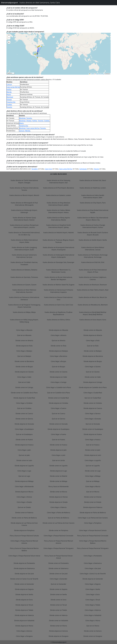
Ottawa (9, 100)
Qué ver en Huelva (58, 440)
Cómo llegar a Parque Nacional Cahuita (93, 530)
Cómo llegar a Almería (58, 335)
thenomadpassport (10, 3)
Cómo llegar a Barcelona (59, 356)
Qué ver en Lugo (24, 476)
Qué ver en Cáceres (93, 372)
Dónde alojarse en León (93, 455)
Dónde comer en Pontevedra (58, 563)
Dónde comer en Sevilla (58, 594)
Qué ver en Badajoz (24, 356)
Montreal (10, 97)
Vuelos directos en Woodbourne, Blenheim (93, 305)
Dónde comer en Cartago (24, 387)
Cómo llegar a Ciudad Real (93, 393)
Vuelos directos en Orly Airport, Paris (93, 203)
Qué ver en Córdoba (24, 408)
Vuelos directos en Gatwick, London (58, 195)
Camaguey (83, 169)
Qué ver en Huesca (93, 445)
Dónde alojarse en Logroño (24, 466)
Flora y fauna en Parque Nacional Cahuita (24, 536)
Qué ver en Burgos (58, 367)
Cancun (9, 84)
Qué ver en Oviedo (24, 507)
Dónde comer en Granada (58, 424)
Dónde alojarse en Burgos (93, 361)
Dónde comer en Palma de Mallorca (24, 518)
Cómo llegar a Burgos (58, 361)
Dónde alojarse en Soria (24, 600)
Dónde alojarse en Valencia (24, 615)
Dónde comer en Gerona (24, 419)
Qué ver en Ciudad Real (93, 398)
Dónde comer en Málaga (58, 481)
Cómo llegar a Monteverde (24, 486)
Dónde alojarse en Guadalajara (59, 429)
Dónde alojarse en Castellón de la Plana (93, 387)
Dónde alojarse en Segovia (24, 589)
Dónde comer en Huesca (58, 445)
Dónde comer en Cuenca (24, 414)
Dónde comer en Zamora (93, 631)
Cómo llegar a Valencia (93, 610)
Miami (9, 94)
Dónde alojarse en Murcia (24, 492)
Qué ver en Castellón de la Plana (58, 393)
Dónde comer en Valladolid (58, 621)
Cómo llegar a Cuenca (58, 408)
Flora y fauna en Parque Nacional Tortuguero (93, 548)
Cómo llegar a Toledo (93, 605)
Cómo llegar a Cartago (58, 382)
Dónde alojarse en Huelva (93, 434)
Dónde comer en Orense (93, 497)
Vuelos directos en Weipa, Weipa (24, 312)
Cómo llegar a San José (93, 568)
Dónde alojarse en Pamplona (24, 530)
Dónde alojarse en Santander (93, 579)
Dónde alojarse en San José (24, 574)
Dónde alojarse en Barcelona (93, 356)
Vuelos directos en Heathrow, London (93, 188)
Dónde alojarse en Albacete (58, 330)
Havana (96, 169)
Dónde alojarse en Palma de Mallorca (93, 513)
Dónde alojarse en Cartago (93, 382)
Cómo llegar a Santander (58, 579)
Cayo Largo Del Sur (13, 87)
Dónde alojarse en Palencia (93, 507)
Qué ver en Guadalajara (24, 434)
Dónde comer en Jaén (93, 450)
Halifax (9, 89)
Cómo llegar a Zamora (24, 631)
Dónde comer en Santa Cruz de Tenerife (24, 579)
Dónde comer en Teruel (59, 605)
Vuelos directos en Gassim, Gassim (24, 285)
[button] (37, 54)
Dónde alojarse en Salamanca (24, 568)
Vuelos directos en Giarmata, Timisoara (24, 277)
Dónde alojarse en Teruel (24, 605)
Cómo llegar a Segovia (93, 584)
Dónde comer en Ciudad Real (58, 398)
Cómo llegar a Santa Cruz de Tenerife (93, 574)
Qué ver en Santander (58, 584)
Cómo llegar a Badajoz (24, 351)
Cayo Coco (48, 169)
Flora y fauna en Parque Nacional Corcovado (93, 536)
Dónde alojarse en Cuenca (93, 408)
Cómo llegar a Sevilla (93, 589)
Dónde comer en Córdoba (93, 403)
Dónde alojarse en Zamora (58, 631)
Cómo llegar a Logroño (93, 460)
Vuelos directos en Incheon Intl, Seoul (93, 180)
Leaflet (92, 74)
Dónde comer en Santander (24, 584)
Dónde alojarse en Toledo (24, 610)
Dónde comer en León (24, 460)
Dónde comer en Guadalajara (93, 429)
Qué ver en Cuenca (58, 414)
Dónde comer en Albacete (93, 330)
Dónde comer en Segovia (59, 589)
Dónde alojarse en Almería (93, 335)
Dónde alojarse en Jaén (58, 450)
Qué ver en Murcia (93, 492)
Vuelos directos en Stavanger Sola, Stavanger (58, 262)
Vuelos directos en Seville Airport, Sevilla (93, 240)
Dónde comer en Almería (24, 341)
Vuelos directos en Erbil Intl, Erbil (93, 262)
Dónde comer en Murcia (58, 492)
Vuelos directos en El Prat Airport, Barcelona (59, 188)
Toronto (9, 107)
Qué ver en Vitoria (93, 626)
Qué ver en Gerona (58, 419)
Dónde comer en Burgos (24, 367)
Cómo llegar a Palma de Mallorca (58, 513)
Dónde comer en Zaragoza (93, 636)
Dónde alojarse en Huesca (24, 445)
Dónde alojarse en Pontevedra (24, 563)
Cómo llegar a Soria (93, 594)
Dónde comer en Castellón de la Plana (24, 393)
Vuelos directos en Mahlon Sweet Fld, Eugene (58, 285)
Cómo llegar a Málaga (93, 476)
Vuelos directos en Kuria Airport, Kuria (93, 320)
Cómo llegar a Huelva (58, 434)
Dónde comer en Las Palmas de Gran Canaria (58, 523)
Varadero (35, 169)
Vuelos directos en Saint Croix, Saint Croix (58, 305)
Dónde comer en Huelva (24, 440)
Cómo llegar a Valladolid (93, 615)
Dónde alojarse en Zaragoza (59, 636)
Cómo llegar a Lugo (24, 471)
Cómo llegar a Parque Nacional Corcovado (59, 536)
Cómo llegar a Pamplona (93, 523)
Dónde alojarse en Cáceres (24, 372)
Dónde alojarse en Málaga (24, 481)
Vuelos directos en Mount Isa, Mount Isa (93, 297)
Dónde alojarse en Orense (58, 497)
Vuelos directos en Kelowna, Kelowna (24, 270)
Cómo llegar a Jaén (24, 450)
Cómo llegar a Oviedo (24, 502)
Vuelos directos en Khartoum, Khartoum (93, 285)
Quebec (9, 105)
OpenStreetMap (100, 74)
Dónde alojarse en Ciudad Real (24, 398)
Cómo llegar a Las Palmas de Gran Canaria (93, 518)
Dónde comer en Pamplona (59, 530)
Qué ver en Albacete (24, 335)
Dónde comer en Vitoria (58, 626)
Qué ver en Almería (58, 341)
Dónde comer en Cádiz (93, 377)
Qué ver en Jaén (24, 455)
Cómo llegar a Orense (24, 497)
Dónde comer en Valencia (59, 615)
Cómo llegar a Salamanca (93, 563)
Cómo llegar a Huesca (93, 440)
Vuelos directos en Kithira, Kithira (59, 320)
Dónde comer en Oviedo (93, 502)
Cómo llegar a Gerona (93, 414)
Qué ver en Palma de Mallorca (58, 518)
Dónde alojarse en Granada (24, 424)
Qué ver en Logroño (93, 466)
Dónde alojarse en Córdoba (58, 403)
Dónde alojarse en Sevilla (24, 594)
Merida (9, 92)
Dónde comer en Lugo (93, 471)
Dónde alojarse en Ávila (24, 346)
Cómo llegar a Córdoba (24, 403)
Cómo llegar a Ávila (93, 341)
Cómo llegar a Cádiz (24, 377)
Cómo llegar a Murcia (93, 486)
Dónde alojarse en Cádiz (58, 377)
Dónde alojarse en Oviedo (58, 502)
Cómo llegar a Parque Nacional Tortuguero (58, 548)
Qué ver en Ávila (93, 346)
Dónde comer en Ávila (58, 346)
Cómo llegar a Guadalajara (24, 429)
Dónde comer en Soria (59, 600)
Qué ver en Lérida (59, 460)
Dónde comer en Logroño (58, 466)
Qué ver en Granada (93, 424)
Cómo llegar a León (59, 455)
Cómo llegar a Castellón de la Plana (58, 387)
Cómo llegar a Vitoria (93, 621)
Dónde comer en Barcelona (24, 361)
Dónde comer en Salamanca (58, 568)
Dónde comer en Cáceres (58, 372)
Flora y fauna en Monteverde (58, 486)
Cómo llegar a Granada (93, 419)
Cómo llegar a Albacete (24, 330)
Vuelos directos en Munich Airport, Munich (24, 195)
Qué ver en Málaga (93, 481)
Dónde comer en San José (58, 574)
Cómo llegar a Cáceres (93, 367)
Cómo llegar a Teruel (93, 600)
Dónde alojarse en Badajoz (58, 351)
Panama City (11, 102)
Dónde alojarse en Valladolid (24, 621)
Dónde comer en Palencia (24, 513)
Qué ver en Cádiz (24, 382)
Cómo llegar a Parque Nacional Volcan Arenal (24, 556)
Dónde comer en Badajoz (93, 351)
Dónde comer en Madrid (58, 476)
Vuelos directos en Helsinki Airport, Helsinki (59, 233)
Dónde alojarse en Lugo (58, 471)
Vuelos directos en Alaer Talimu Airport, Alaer (93, 290)
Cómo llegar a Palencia (58, 507)
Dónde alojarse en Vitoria (24, 626)
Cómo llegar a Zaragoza (24, 636)
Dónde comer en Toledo (59, 610)
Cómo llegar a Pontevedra (93, 556)
